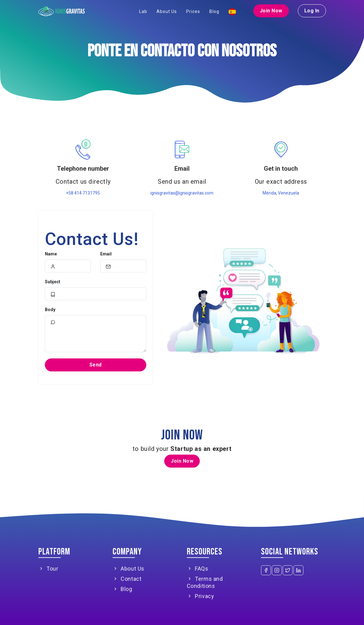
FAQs (198, 569)
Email (106, 254)
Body (50, 310)
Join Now (271, 11)
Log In (312, 11)
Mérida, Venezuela (281, 193)
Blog (214, 11)
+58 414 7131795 (83, 193)
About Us (167, 11)
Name (51, 254)
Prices (193, 11)
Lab (143, 11)
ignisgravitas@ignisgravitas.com (182, 193)
